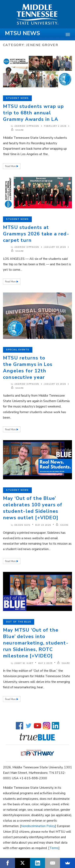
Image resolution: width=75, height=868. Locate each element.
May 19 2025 (43, 525)
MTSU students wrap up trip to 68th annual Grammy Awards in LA (33, 113)
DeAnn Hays (22, 525)
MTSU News (22, 33)
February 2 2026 (55, 126)
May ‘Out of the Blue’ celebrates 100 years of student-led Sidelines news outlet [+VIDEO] (33, 508)
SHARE (17, 130)
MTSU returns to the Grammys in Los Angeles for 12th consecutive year (28, 368)
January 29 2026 (55, 384)
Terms (54, 848)
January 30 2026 (55, 247)
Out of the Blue (19, 622)
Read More (11, 166)
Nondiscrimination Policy (38, 826)
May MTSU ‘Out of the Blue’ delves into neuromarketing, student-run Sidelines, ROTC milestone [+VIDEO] (36, 643)
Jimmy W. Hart (24, 663)
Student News (17, 98)
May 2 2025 (45, 663)
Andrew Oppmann (27, 126)
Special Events (18, 350)
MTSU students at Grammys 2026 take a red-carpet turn (36, 234)
